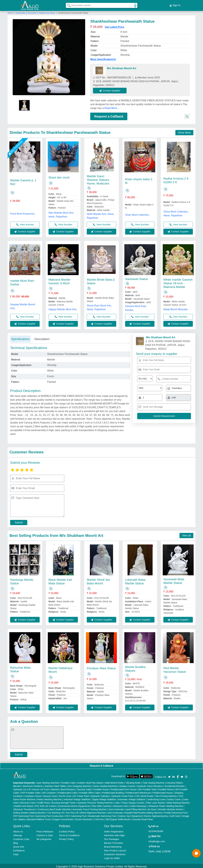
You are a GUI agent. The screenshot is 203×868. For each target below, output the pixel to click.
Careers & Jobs (45, 834)
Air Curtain (51, 805)
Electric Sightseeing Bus (156, 815)
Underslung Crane (156, 798)
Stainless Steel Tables (55, 785)
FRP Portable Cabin (31, 792)
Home (10, 12)
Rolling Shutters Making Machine (29, 811)
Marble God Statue (47, 12)
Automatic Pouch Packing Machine (90, 808)
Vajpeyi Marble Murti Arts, (63, 308)
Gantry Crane (174, 798)
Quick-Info (19, 845)
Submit (19, 521)
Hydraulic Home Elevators (150, 785)
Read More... (112, 107)
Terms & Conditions (69, 834)
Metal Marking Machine (178, 801)
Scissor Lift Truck (41, 788)
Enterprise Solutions (115, 853)
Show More (184, 131)
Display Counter (127, 785)
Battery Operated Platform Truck (34, 818)
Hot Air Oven (65, 795)
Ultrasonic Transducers (25, 808)
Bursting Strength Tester (64, 801)
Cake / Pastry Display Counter (129, 801)
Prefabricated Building (113, 792)
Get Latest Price (115, 26)
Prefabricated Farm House (124, 788)
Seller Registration (114, 830)
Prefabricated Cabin (68, 792)
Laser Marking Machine (48, 782)
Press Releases (45, 830)
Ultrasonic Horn (121, 805)
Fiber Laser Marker (155, 801)
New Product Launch (115, 849)
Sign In (175, 5)
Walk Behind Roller (114, 782)
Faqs (16, 853)
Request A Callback (101, 764)
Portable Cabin (68, 782)
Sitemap (18, 834)
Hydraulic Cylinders (100, 795)
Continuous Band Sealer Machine (54, 808)
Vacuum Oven (50, 795)
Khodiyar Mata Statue (101, 667)
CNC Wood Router (144, 795)
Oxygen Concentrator (63, 818)
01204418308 (156, 830)
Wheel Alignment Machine (93, 811)
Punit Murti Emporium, (23, 212)
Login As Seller (112, 857)
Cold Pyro (99, 818)
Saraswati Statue (137, 278)
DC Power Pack (81, 795)
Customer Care (21, 838)
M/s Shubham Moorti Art (121, 67)
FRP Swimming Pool (23, 815)
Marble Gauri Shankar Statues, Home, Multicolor (98, 178)
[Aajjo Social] (169, 775)
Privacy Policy (66, 838)
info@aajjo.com (157, 840)
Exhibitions (19, 849)
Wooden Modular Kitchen (171, 808)
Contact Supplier (111, 89)
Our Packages (112, 838)
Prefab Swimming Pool (176, 811)
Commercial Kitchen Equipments (74, 805)
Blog (16, 842)
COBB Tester (44, 801)
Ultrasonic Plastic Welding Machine (166, 805)
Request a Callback (109, 115)
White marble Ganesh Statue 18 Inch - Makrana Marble (178, 282)
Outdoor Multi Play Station (90, 782)
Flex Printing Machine (166, 795)
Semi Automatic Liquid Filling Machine (127, 808)
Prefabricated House (163, 792)
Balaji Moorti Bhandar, (176, 308)
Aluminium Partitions (33, 785)
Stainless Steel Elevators (63, 788)
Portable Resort (166, 788)
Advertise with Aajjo (114, 834)
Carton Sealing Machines (105, 785)
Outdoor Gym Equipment (130, 815)
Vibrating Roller (133, 782)
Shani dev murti (59, 176)
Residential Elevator (175, 785)
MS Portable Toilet (147, 788)
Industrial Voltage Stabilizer (77, 798)
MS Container (49, 792)
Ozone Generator (84, 818)
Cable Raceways (138, 805)
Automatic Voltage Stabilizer (132, 798)
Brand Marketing (113, 845)
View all (186, 534)
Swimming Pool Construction (50, 815)
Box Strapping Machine (80, 785)
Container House (33, 795)
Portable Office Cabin (90, 792)
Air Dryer (152, 808)
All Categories (44, 838)
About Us (18, 830)
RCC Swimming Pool (76, 815)
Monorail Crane (28, 801)
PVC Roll (39, 805)
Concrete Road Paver (142, 818)
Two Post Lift (72, 811)
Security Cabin (84, 788)
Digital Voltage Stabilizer (104, 798)
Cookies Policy (67, 830)
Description (42, 338)
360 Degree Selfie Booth (118, 818)
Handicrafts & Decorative (26, 12)
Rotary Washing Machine (49, 798)
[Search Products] (67, 5)
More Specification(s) (103, 58)
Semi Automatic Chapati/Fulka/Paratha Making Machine (135, 811)
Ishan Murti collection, (137, 213)
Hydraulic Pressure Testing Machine (95, 801)
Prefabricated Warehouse (138, 792)
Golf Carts (175, 815)
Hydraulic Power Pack (123, 795)
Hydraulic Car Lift (22, 788)
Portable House (101, 788)
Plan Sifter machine (101, 805)
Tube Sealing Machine (154, 782)
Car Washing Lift (56, 811)
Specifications (20, 338)
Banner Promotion (114, 842)
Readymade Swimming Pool (102, 815)
